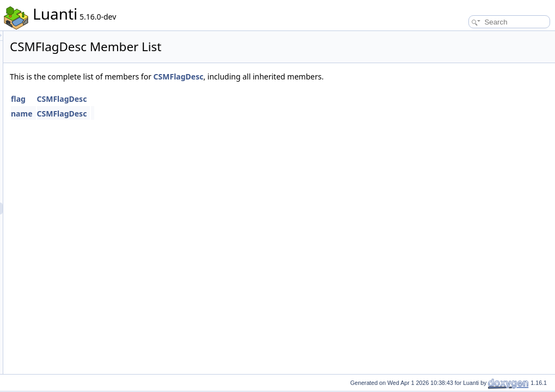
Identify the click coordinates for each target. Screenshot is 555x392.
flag (154, 99)
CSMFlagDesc (315, 76)
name (158, 114)
